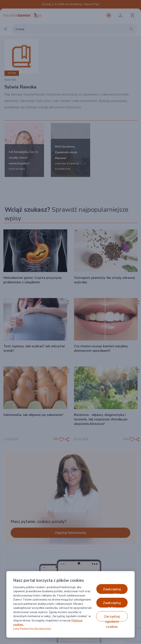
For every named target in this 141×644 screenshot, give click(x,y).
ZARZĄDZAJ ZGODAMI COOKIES (112, 618)
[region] (70, 604)
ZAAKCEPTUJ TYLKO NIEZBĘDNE (112, 604)
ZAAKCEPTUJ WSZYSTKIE (112, 590)
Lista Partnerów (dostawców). (32, 629)
